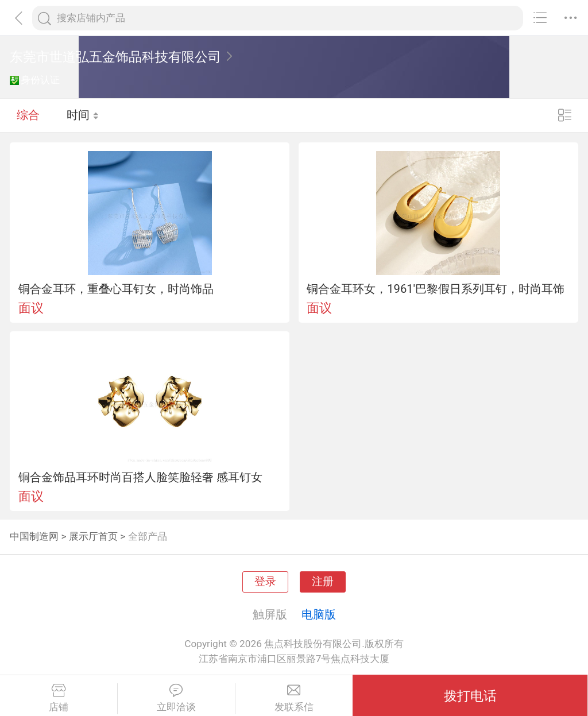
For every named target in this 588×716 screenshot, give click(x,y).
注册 (323, 582)
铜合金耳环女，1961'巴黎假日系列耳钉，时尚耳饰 (436, 289)
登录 (265, 582)
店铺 (59, 698)
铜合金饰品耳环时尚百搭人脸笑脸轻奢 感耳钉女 (140, 477)
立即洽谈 (176, 698)
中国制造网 (34, 536)
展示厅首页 (93, 536)
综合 (28, 115)
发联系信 (294, 698)
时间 (83, 115)
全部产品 (148, 536)
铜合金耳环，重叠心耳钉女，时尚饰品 (116, 289)
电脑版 (319, 614)
